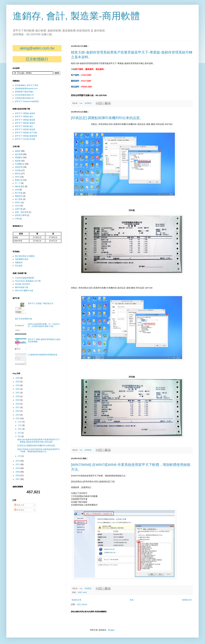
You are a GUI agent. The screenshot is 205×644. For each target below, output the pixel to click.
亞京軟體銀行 (37, 59)
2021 (18, 393)
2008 (18, 475)
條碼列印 (19, 196)
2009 (18, 472)
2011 (18, 464)
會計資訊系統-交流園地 (25, 256)
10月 (20, 429)
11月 (20, 425)
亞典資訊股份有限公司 (24, 98)
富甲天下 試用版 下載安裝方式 (41, 303)
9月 (20, 433)
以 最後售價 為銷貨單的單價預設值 (43, 355)
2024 (18, 385)
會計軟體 (19, 154)
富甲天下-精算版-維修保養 (26, 136)
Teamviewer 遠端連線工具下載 (28, 281)
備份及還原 (20, 186)
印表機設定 (20, 164)
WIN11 (18, 203)
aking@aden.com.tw (37, 48)
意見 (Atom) (82, 604)
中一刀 (18, 183)
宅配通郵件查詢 (22, 259)
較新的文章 (76, 600)
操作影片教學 (21, 215)
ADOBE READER (22, 284)
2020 (18, 396)
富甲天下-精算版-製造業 (25, 129)
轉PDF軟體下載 (22, 287)
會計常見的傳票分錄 (23, 319)
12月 (20, 422)
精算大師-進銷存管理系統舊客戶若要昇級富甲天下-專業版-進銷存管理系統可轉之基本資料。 (39, 441)
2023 (18, 389)
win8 (85, 592)
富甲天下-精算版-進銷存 (25, 123)
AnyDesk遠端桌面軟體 (24, 278)
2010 (18, 468)
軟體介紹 (19, 180)
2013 (18, 418)
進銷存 (18, 151)
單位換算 (19, 266)
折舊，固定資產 (22, 212)
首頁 (132, 600)
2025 (18, 382)
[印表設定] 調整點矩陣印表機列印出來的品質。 (107, 118)
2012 (18, 461)
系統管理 (19, 167)
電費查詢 (19, 263)
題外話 (18, 174)
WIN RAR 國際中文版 (24, 291)
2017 (18, 407)
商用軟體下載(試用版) (24, 92)
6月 (20, 436)
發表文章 (19, 505)
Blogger (111, 630)
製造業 (18, 161)
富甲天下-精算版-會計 (24, 126)
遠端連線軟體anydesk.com (26, 89)
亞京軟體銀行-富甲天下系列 (27, 85)
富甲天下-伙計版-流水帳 (25, 139)
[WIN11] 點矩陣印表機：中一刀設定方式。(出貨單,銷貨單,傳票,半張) (44, 325)
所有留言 (19, 510)
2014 (18, 415)
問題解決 (19, 157)
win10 (17, 206)
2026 (18, 378)
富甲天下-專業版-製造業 (25, 120)
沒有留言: (88, 103)
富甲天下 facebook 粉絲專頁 (27, 101)
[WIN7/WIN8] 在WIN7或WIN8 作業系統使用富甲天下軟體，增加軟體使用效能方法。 (39, 450)
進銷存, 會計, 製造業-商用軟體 (76, 16)
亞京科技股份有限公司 (24, 95)
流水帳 (18, 170)
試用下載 (19, 209)
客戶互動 (19, 193)
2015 (18, 411)
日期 (17, 219)
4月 (20, 456)
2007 (18, 479)
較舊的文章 (187, 600)
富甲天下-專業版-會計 (24, 117)
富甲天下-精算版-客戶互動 (26, 133)
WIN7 (80, 592)
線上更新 (19, 199)
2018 (18, 404)
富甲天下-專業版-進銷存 (25, 113)
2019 (18, 400)
